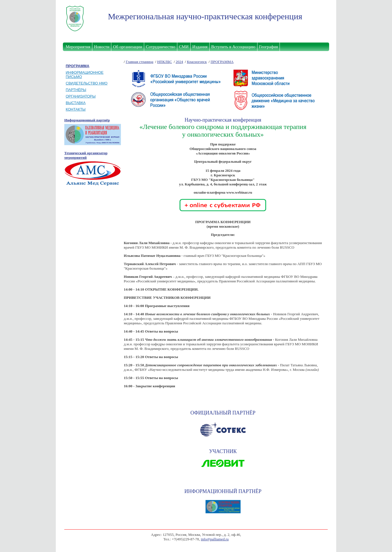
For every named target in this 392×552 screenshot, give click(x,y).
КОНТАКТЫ (76, 109)
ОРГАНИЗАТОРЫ (81, 96)
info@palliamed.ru (215, 539)
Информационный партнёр (87, 120)
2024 (179, 62)
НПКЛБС (165, 62)
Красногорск (197, 62)
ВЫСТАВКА (76, 103)
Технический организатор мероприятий (86, 155)
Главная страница (139, 62)
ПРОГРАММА (222, 62)
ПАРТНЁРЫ (76, 90)
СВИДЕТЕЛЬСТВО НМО (87, 83)
